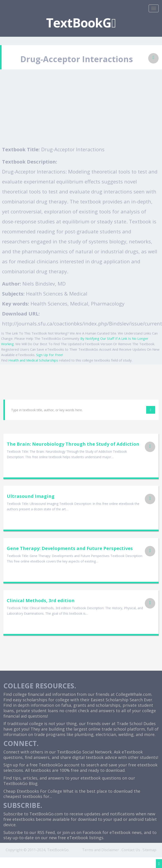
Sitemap (149, 850)
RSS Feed (46, 832)
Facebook (92, 832)
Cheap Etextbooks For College (33, 791)
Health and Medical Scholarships (33, 360)
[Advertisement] (81, 110)
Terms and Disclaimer (101, 850)
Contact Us (131, 850)
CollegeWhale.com (134, 694)
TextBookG (81, 23)
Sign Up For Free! (50, 355)
